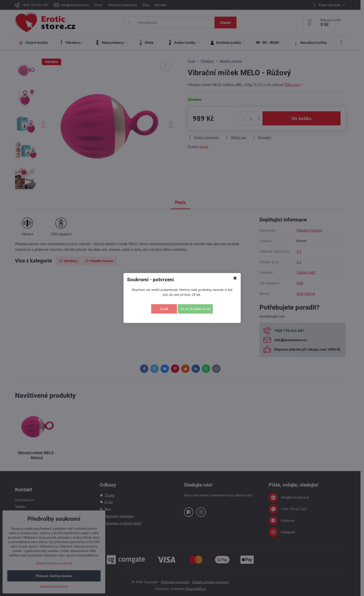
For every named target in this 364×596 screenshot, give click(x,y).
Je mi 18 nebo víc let (195, 309)
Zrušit (164, 309)
